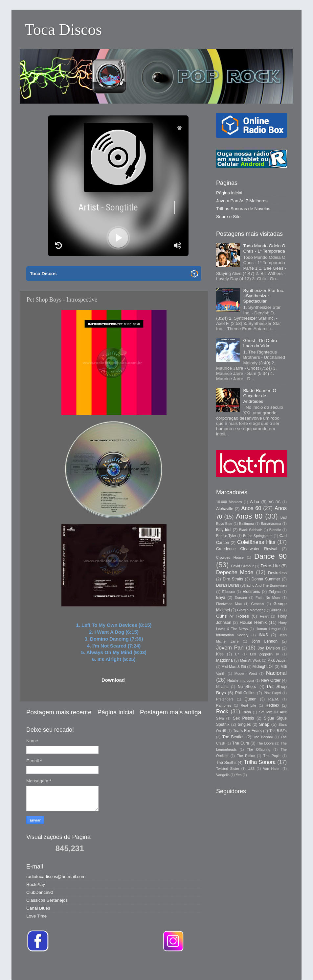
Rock (222, 711)
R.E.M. (274, 699)
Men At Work (250, 660)
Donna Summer (266, 579)
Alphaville (225, 509)
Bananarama (271, 524)
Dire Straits (233, 579)
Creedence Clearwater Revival (247, 549)
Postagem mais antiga (171, 712)
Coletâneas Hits (256, 542)
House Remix (253, 622)
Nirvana (222, 687)
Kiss (220, 654)
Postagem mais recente (59, 712)
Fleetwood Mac (229, 604)
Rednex (272, 705)
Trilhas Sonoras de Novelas (243, 209)
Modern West (246, 674)
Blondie (275, 530)
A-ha (255, 502)
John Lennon (264, 641)
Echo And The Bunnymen (267, 585)
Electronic (251, 592)
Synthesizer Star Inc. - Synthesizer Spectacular (264, 296)
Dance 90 (270, 556)
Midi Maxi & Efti (234, 667)
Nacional (276, 673)
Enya (221, 598)
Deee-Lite (270, 566)
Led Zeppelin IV (265, 654)
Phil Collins (245, 693)
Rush (247, 712)
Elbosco (228, 592)
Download (113, 680)
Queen (250, 699)
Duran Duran (228, 585)
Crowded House (230, 557)
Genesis (257, 604)
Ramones (224, 705)
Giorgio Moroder (250, 610)
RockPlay (36, 884)
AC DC (275, 502)
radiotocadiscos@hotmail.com (56, 877)
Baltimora (247, 524)
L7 (237, 654)
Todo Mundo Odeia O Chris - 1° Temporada (264, 248)
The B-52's (278, 731)
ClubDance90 (40, 892)
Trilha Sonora (260, 762)
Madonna (224, 660)
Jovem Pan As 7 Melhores (242, 201)
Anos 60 (251, 508)
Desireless (277, 573)
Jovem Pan (230, 648)
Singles (244, 724)
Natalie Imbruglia (241, 680)
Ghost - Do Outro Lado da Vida (260, 343)
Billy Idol (224, 530)
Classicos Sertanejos (47, 900)
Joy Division (269, 648)
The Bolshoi (263, 737)
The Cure (241, 743)
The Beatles (233, 737)
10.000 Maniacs (229, 502)
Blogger (249, 967)
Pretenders (225, 699)
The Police (246, 756)
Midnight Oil (263, 667)
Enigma (275, 592)
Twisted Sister (228, 769)
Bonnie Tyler (226, 536)
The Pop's (272, 756)
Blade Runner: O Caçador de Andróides (260, 396)
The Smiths (226, 763)
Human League (268, 629)
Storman (202, 967)
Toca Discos (63, 29)
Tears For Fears (247, 731)
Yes (239, 775)
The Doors (265, 743)
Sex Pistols (243, 718)
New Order (271, 680)
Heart (264, 616)
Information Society (232, 635)
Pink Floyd (272, 693)
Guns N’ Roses (233, 616)
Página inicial (116, 712)
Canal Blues (38, 908)
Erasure (241, 598)
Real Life (248, 705)
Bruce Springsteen (258, 536)
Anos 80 (249, 516)
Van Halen (272, 769)
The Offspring (259, 749)
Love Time (36, 916)
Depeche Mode (235, 572)
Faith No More (268, 598)
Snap (264, 724)
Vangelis (223, 775)
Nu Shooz (247, 687)
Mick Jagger (277, 660)
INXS (263, 635)
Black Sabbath (251, 530)
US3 (251, 769)
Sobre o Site (228, 217)
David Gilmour (242, 566)
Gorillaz (275, 610)
